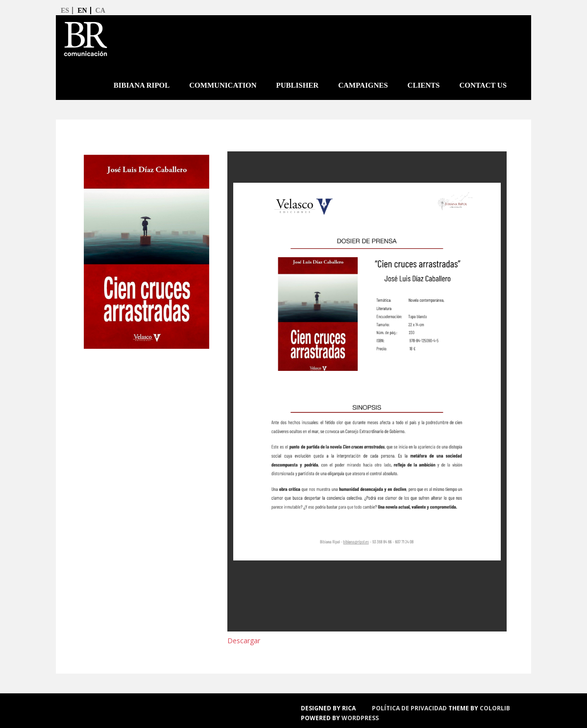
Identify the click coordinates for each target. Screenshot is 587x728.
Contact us (483, 85)
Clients (424, 85)
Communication (223, 85)
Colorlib (495, 708)
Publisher (297, 85)
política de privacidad (409, 708)
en (82, 11)
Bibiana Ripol (142, 85)
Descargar (244, 641)
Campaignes (363, 85)
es (65, 11)
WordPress (360, 718)
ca (100, 11)
